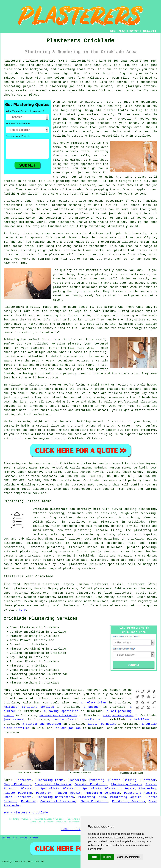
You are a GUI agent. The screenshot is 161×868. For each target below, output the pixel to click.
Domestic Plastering (91, 784)
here (22, 610)
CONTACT (134, 31)
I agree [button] (94, 857)
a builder (92, 707)
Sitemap (6, 838)
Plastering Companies (102, 793)
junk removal (14, 720)
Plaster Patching (18, 793)
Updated (34, 838)
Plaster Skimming (122, 780)
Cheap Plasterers (18, 797)
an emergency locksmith (58, 715)
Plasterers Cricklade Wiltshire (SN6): (36, 61)
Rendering (96, 780)
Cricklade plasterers (50, 509)
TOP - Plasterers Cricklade (26, 813)
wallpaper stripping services (29, 707)
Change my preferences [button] (129, 857)
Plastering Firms (50, 780)
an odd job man (68, 728)
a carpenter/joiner (118, 715)
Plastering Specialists (40, 789)
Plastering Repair (120, 789)
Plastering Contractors (55, 797)
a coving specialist (61, 711)
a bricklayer (141, 720)
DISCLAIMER (149, 31)
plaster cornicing (102, 724)
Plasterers (23, 780)
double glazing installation (77, 720)
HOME (112, 31)
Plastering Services (129, 801)
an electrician (93, 703)
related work (54, 560)
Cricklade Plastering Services (41, 619)
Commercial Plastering (53, 784)
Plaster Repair (68, 793)
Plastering (76, 780)
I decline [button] (107, 857)
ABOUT (122, 31)
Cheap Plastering (17, 784)
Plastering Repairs (126, 784)
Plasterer (148, 780)
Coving (24, 838)
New (15, 838)
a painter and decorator (42, 724)
